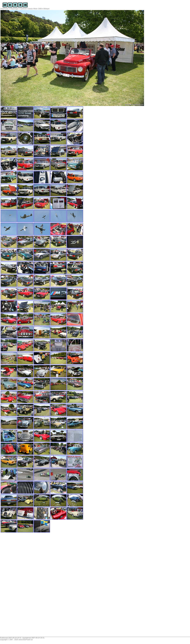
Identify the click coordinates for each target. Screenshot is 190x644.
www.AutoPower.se (26, 640)
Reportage (14, 9)
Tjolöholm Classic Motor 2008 (31, 9)
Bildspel (46, 9)
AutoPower (5, 9)
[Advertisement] (20, 586)
